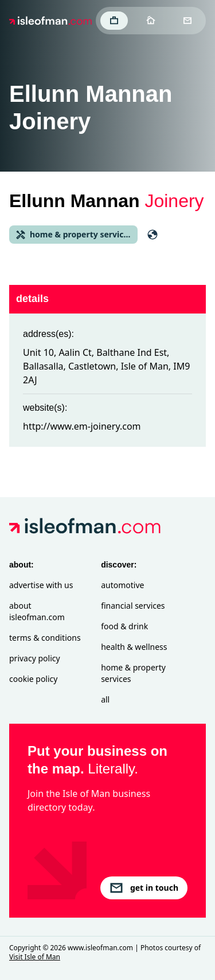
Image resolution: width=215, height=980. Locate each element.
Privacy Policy (35, 658)
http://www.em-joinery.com (82, 426)
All (105, 699)
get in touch (144, 888)
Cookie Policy (33, 679)
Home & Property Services (133, 673)
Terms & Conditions (45, 638)
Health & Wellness (134, 647)
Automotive (122, 585)
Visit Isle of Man (35, 957)
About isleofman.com (37, 611)
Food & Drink (124, 626)
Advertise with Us (41, 585)
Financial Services (133, 606)
